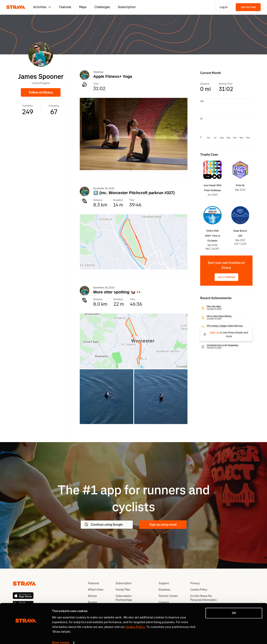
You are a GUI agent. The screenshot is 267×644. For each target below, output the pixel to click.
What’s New (96, 590)
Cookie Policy (199, 590)
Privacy (195, 583)
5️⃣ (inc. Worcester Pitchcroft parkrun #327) (134, 193)
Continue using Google (103, 524)
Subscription (127, 7)
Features (65, 7)
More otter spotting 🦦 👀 (117, 292)
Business (164, 590)
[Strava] (16, 7)
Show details (61, 636)
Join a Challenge (226, 277)
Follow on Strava (41, 92)
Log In (224, 7)
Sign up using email (163, 525)
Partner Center (168, 596)
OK (234, 607)
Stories (92, 596)
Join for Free (248, 7)
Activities (42, 7)
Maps (83, 7)
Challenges (102, 7)
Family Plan (123, 590)
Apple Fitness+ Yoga (113, 76)
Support (164, 583)
